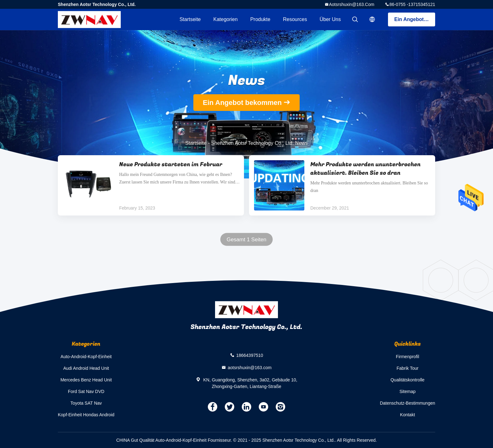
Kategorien (226, 19)
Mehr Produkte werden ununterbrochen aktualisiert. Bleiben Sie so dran (366, 169)
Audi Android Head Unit (86, 368)
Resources (295, 19)
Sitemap (407, 391)
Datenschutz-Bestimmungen (407, 403)
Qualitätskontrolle (407, 380)
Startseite (190, 19)
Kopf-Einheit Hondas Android (86, 415)
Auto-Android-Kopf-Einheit (86, 357)
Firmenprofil (407, 357)
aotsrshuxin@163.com (352, 4)
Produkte (260, 19)
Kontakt (407, 415)
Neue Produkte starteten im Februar (171, 164)
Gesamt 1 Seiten (247, 240)
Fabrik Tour (407, 368)
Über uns (330, 19)
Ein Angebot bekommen (415, 19)
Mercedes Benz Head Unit (86, 380)
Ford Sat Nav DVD (86, 391)
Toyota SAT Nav (86, 403)
